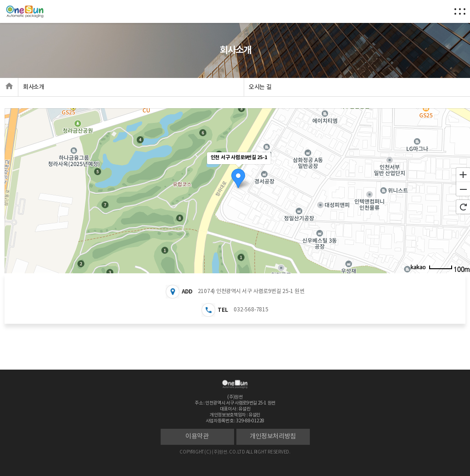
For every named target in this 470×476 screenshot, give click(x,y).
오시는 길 (260, 87)
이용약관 (197, 437)
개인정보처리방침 (273, 437)
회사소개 (34, 87)
